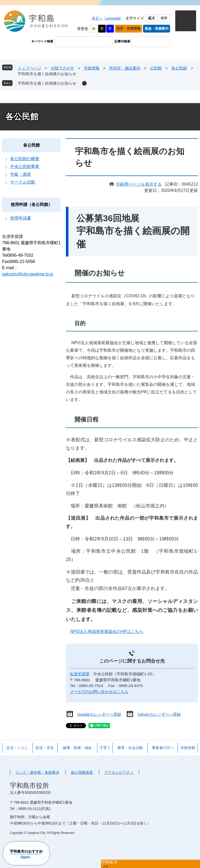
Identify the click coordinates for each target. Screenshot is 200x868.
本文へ (97, 18)
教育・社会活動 (130, 748)
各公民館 (179, 68)
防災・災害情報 (129, 29)
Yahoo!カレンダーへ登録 (159, 714)
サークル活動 (23, 182)
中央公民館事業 (25, 166)
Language (113, 18)
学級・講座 (21, 174)
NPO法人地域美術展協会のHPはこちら (107, 631)
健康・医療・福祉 (77, 748)
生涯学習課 (80, 674)
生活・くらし (17, 748)
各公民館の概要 (25, 159)
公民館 (156, 68)
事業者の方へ (163, 748)
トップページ (29, 68)
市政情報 (92, 68)
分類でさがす (63, 68)
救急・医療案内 (157, 29)
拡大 (152, 18)
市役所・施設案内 (125, 68)
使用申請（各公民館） (32, 205)
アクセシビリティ (119, 772)
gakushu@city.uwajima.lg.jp (28, 274)
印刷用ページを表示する (139, 184)
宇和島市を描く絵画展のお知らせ (47, 83)
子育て (105, 748)
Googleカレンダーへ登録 (99, 714)
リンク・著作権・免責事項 (37, 772)
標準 (164, 18)
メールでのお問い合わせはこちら (99, 692)
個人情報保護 (82, 772)
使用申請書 (21, 218)
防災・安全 (45, 748)
